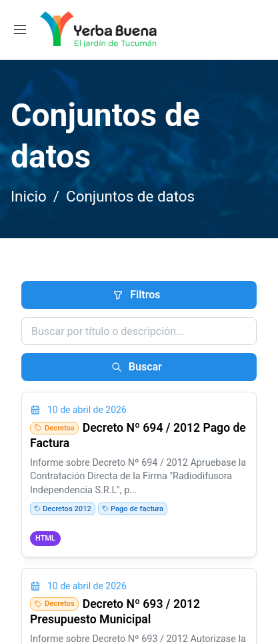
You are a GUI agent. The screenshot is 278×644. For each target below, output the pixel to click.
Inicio (29, 196)
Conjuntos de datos (130, 196)
